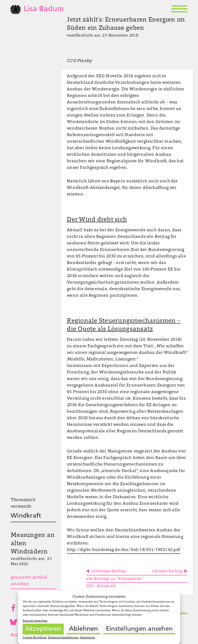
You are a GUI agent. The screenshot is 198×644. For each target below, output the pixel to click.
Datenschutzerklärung (63, 638)
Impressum (87, 638)
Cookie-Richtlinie (35, 638)
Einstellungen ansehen (139, 629)
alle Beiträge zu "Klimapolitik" (115, 579)
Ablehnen (84, 629)
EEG (90, 586)
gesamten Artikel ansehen (29, 581)
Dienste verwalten (35, 621)
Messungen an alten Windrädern (33, 544)
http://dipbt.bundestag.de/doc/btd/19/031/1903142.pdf (124, 550)
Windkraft (26, 516)
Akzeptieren (43, 629)
